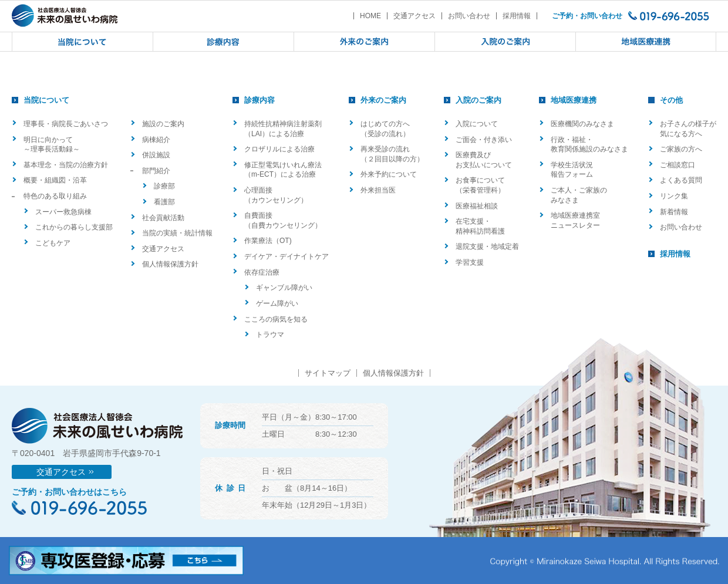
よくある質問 (681, 180)
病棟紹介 (156, 140)
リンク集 (674, 196)
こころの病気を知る (276, 319)
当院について (46, 100)
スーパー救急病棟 (63, 212)
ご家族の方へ (681, 149)
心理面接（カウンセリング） (276, 195)
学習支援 (470, 262)
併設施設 (156, 155)
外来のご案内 (383, 100)
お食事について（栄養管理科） (480, 185)
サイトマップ (328, 373)
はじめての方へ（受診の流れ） (385, 129)
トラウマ (270, 335)
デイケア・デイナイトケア (287, 256)
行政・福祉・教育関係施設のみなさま (589, 145)
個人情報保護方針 (170, 264)
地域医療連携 (574, 100)
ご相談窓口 (678, 165)
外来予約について (389, 174)
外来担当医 (378, 190)
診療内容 (259, 100)
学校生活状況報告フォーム (572, 170)
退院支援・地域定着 (487, 247)
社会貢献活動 (163, 218)
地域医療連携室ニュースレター (575, 220)
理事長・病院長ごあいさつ (66, 124)
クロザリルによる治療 (279, 149)
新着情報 (674, 212)
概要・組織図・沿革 (55, 180)
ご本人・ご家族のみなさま (579, 195)
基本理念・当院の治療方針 (66, 165)
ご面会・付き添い (484, 140)
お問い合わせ (469, 16)
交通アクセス (414, 16)
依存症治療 (262, 272)
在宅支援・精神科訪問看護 (480, 226)
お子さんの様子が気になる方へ (688, 129)
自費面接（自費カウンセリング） (283, 220)
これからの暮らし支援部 (74, 227)
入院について (477, 124)
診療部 (164, 186)
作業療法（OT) (268, 241)
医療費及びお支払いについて (484, 160)
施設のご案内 (163, 124)
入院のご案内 (478, 100)
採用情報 (517, 16)
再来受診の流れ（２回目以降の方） (392, 154)
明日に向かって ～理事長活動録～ (52, 145)
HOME (370, 16)
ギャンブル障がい (284, 288)
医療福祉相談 (477, 206)
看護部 (164, 202)
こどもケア (53, 243)
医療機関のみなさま (582, 124)
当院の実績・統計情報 (177, 233)
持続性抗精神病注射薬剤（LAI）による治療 (283, 129)
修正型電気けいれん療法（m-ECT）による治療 (283, 170)
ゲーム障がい (277, 303)
